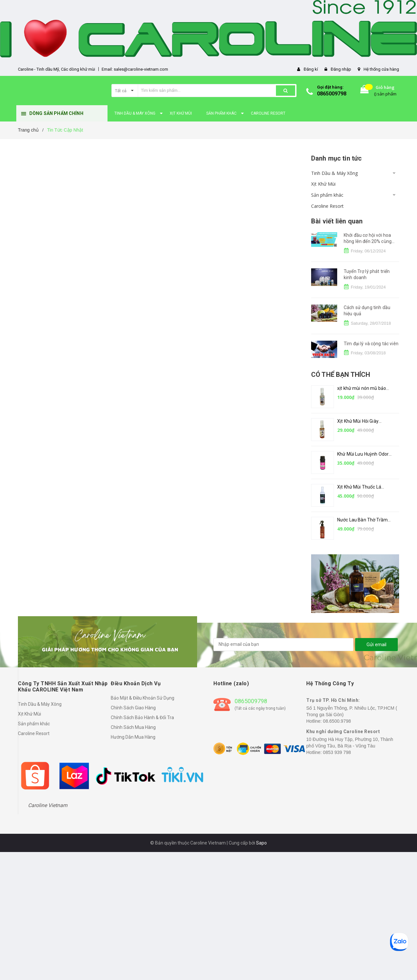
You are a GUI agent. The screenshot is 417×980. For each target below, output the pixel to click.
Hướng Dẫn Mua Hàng (133, 737)
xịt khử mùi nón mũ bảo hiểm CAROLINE (362, 389)
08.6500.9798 (337, 721)
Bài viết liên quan (337, 221)
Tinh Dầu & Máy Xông (334, 173)
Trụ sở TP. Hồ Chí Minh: (333, 700)
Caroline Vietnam (48, 805)
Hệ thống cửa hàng (381, 69)
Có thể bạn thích (341, 375)
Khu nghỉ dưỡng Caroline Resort (343, 731)
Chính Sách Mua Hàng (133, 727)
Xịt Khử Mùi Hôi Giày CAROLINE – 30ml (358, 422)
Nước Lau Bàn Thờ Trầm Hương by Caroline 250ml (363, 520)
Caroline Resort (327, 206)
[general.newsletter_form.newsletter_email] (283, 645)
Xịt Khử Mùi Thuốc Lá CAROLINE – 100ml (359, 487)
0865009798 (332, 94)
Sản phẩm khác (327, 195)
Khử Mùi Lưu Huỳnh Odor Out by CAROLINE (363, 454)
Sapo (261, 843)
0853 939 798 (337, 752)
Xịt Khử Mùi (323, 184)
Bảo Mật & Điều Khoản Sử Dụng (143, 698)
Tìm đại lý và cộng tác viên (371, 344)
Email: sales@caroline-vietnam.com (135, 69)
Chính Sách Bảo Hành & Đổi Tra (142, 717)
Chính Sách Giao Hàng (133, 708)
